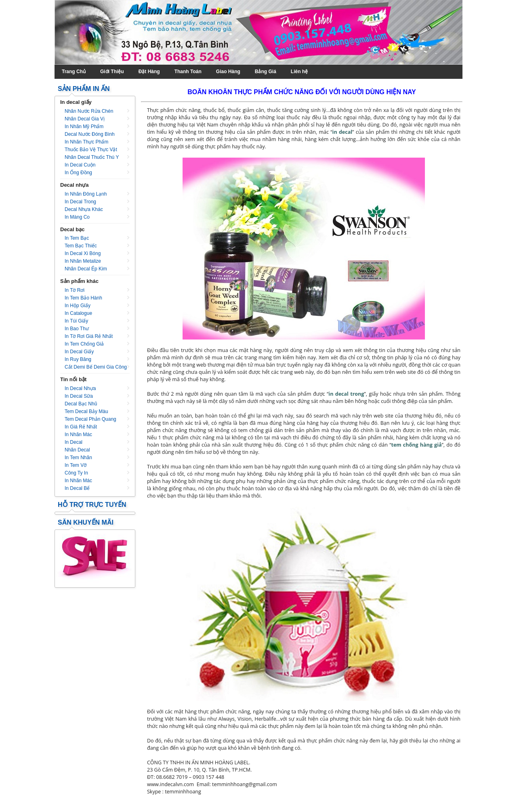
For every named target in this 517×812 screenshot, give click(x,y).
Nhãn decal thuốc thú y (92, 157)
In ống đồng (78, 173)
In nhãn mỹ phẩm (84, 127)
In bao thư (77, 329)
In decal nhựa (80, 388)
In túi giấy (76, 321)
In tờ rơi (75, 290)
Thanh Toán (188, 72)
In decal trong (80, 202)
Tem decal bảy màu (86, 411)
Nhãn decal (77, 450)
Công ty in (76, 473)
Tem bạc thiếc (81, 246)
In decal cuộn (80, 165)
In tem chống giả (84, 344)
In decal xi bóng (83, 253)
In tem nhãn (78, 458)
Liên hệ (299, 72)
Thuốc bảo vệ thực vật (91, 150)
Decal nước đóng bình (90, 134)
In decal (74, 442)
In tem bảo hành (83, 298)
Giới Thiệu (112, 72)
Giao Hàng (228, 72)
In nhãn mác (78, 434)
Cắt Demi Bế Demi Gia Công (96, 367)
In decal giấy (79, 352)
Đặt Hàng (149, 72)
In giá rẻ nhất (81, 427)
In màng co (77, 217)
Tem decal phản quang (90, 419)
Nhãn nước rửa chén (89, 111)
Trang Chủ (74, 72)
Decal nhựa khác (84, 209)
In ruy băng (78, 359)
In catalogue (78, 313)
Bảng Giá (266, 72)
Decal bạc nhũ (81, 404)
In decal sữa (79, 396)
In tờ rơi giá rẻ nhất (89, 336)
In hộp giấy (78, 306)
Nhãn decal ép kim (86, 269)
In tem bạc (77, 238)
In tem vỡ (76, 465)
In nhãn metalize (83, 261)
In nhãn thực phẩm (86, 142)
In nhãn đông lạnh (86, 194)
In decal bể (77, 488)
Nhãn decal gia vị (85, 119)
